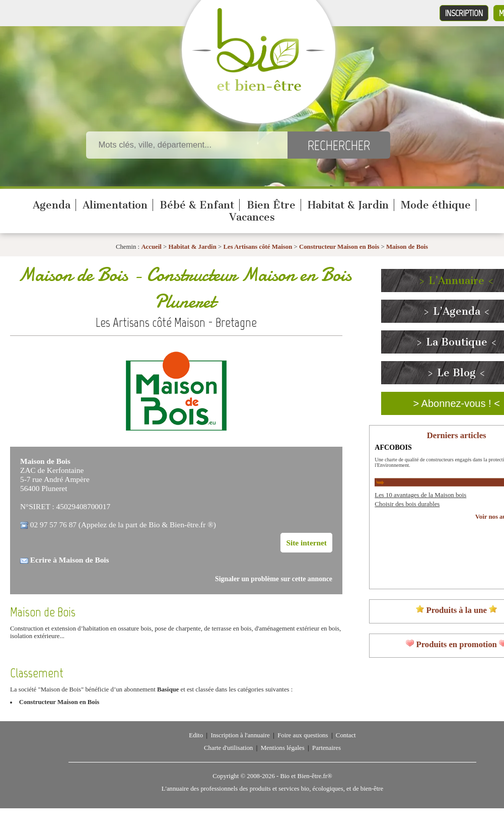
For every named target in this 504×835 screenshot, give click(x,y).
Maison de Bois (407, 247)
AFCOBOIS (393, 447)
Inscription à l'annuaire (240, 735)
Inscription (464, 13)
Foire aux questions (303, 735)
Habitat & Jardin (348, 205)
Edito (196, 735)
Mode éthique (436, 205)
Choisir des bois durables (407, 504)
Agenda (52, 205)
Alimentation (115, 205)
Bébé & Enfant (197, 205)
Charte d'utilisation (228, 748)
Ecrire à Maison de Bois (70, 560)
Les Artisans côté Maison (258, 247)
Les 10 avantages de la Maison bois (420, 495)
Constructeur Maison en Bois (339, 247)
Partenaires (327, 748)
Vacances (252, 217)
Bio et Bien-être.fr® (306, 776)
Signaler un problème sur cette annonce (274, 579)
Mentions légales (283, 748)
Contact (346, 735)
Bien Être (271, 205)
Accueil (151, 247)
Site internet (306, 543)
